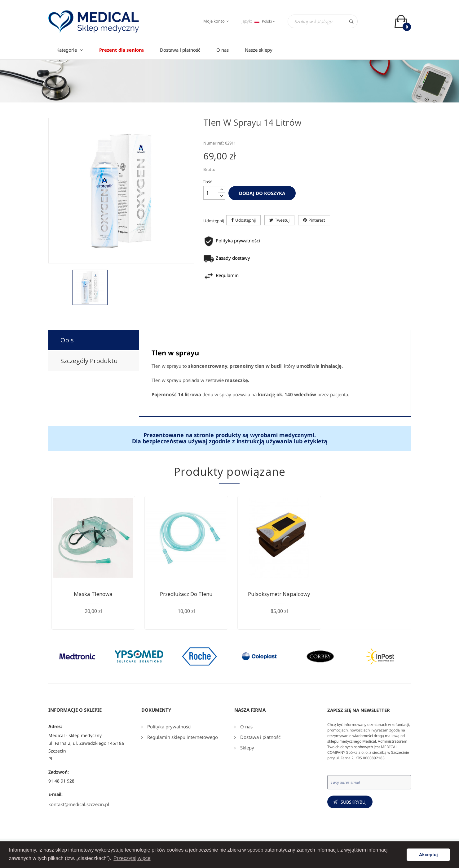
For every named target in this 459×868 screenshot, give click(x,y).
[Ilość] (211, 193)
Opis (67, 340)
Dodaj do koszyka (262, 193)
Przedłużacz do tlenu (186, 594)
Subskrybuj (354, 802)
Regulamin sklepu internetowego (182, 737)
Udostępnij (245, 220)
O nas (246, 727)
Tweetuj (282, 220)
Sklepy (247, 748)
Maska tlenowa (93, 594)
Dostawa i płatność (260, 737)
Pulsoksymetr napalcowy (279, 594)
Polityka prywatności (169, 727)
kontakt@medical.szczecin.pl (79, 804)
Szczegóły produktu (89, 361)
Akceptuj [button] (428, 855)
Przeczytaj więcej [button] (132, 858)
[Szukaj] (323, 21)
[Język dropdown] (264, 21)
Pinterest (317, 220)
